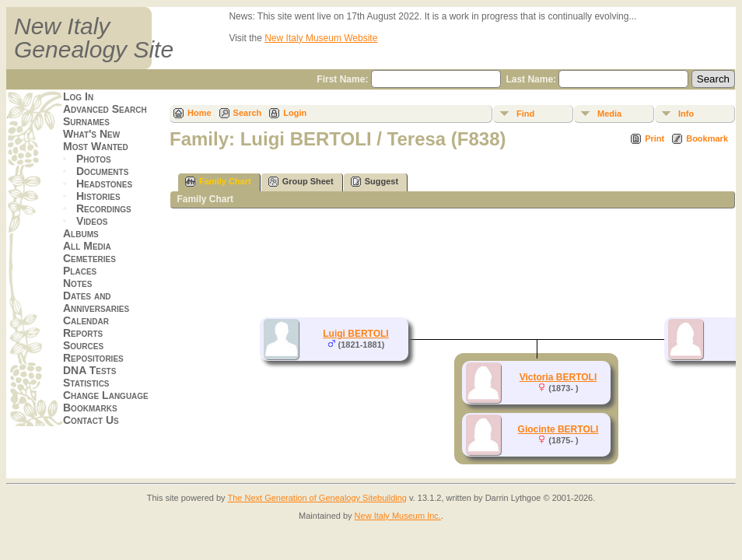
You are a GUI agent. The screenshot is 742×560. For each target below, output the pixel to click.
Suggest (374, 182)
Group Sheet (301, 182)
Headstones (104, 184)
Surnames (86, 121)
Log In (78, 96)
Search (248, 113)
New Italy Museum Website (321, 38)
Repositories (93, 358)
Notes (77, 283)
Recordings (104, 208)
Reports (83, 333)
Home (199, 113)
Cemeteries (89, 258)
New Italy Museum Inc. (398, 516)
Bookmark (707, 138)
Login (295, 113)
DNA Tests (89, 370)
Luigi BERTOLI (355, 334)
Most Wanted (96, 146)
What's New (91, 134)
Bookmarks (90, 408)
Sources (83, 345)
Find (525, 114)
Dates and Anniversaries (96, 302)
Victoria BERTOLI (558, 377)
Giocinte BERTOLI (558, 429)
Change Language (106, 395)
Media (609, 114)
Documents (102, 171)
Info (686, 114)
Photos (94, 159)
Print (654, 138)
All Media (87, 246)
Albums (81, 233)
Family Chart (218, 182)
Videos (92, 221)
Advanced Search (105, 109)
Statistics (86, 383)
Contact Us (91, 420)
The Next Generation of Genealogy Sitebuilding (317, 498)
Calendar (86, 320)
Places (80, 271)
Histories (98, 196)
